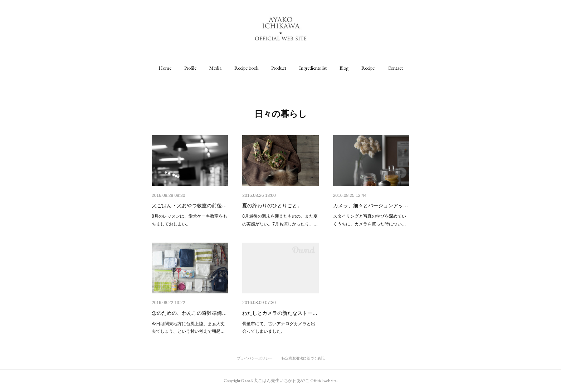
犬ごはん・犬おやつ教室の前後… (189, 205)
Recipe (368, 68)
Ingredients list (313, 68)
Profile (190, 68)
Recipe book (246, 68)
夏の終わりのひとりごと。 (272, 205)
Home (165, 68)
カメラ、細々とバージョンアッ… (371, 205)
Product (279, 68)
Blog (344, 68)
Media (215, 68)
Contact (395, 68)
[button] (165, 68)
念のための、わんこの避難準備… (189, 313)
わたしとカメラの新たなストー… (280, 313)
